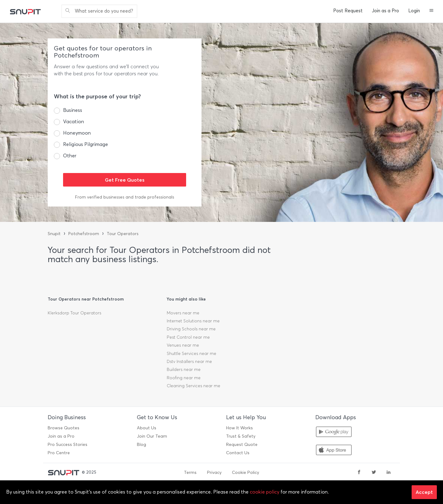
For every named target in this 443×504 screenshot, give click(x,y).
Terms (190, 472)
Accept (424, 492)
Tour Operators (123, 234)
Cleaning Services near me (194, 386)
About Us (147, 428)
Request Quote (242, 445)
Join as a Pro (385, 11)
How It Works (239, 428)
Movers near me (183, 313)
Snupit (54, 234)
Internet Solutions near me (193, 321)
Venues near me (183, 345)
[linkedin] (389, 473)
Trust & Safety (241, 436)
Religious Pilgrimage (86, 144)
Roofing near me (184, 378)
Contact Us (238, 453)
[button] (431, 11)
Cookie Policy (245, 472)
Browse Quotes (64, 428)
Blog (142, 445)
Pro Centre (59, 453)
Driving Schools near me (191, 329)
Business (73, 110)
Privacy (214, 472)
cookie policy (265, 492)
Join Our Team (152, 436)
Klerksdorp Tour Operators (74, 313)
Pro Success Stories (68, 445)
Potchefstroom (84, 234)
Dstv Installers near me (189, 362)
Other (70, 156)
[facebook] (359, 473)
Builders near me (184, 370)
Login (414, 11)
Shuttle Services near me (192, 354)
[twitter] (374, 473)
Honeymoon (77, 133)
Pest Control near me (188, 337)
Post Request (348, 11)
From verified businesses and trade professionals (125, 197)
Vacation (74, 122)
